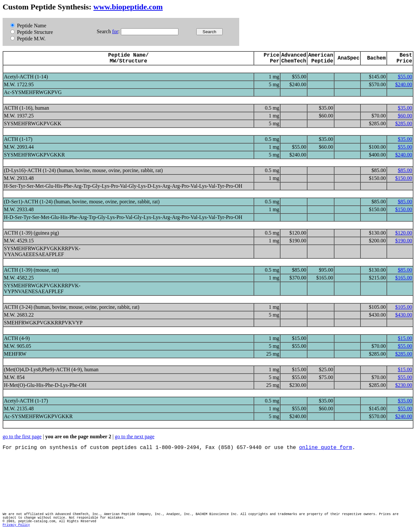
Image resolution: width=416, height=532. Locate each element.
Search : (109, 31)
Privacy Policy (16, 525)
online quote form (325, 448)
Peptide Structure (32, 32)
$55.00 (405, 77)
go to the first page (22, 437)
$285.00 (404, 123)
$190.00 (404, 241)
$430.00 (404, 315)
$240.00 (404, 84)
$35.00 (405, 108)
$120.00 (404, 233)
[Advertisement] (121, 482)
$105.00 (404, 307)
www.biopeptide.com (128, 7)
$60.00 (405, 116)
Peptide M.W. (28, 39)
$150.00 (404, 178)
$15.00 (405, 338)
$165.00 (404, 278)
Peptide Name (28, 26)
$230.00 (404, 385)
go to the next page (135, 437)
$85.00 (405, 170)
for (115, 31)
